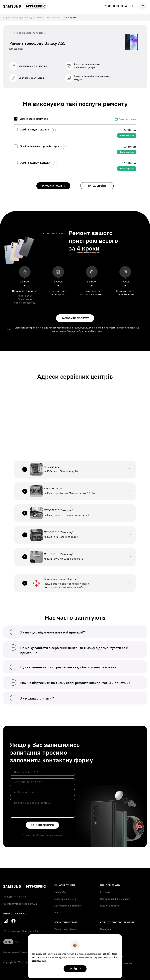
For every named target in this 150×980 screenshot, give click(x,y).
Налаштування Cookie (15, 952)
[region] (75, 144)
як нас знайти (97, 186)
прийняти (75, 969)
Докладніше (39, 961)
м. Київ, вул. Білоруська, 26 (23, 931)
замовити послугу (53, 186)
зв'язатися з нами (42, 825)
